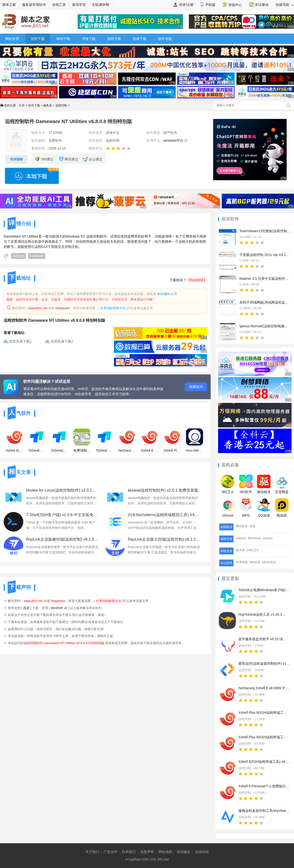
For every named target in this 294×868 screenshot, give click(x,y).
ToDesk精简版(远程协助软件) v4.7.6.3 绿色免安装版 (37, 440)
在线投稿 (202, 852)
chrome (228, 508)
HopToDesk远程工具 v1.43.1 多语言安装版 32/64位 (264, 614)
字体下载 (89, 39)
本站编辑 (163, 294)
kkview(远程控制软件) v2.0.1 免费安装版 (163, 490)
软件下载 (38, 39)
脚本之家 (9, 5)
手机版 (210, 5)
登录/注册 (186, 5)
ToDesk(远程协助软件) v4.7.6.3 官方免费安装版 (59, 440)
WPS (246, 508)
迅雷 (26, 608)
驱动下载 (63, 39)
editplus (241, 538)
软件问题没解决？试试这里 (47, 381)
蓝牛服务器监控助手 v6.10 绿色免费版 (264, 639)
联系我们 (129, 852)
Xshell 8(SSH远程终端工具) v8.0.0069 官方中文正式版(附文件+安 (264, 762)
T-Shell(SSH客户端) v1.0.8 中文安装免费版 (62, 515)
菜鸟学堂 (79, 5)
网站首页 (12, 39)
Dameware (37, 256)
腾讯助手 (242, 526)
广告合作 (110, 852)
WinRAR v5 (59, 608)
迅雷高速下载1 (20, 341)
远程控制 (61, 105)
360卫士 (228, 484)
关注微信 (262, 5)
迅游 (252, 526)
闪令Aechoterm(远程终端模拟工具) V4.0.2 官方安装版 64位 (164, 515)
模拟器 (282, 508)
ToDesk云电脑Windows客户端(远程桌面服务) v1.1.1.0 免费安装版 (264, 590)
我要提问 (196, 387)
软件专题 (165, 39)
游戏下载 (139, 39)
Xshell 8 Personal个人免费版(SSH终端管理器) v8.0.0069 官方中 (264, 786)
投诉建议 (184, 852)
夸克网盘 (242, 562)
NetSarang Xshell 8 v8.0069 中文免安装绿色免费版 (264, 688)
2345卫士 (253, 550)
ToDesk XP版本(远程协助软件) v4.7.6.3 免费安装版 (104, 440)
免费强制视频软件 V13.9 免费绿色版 (82, 440)
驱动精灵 (264, 484)
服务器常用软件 (34, 5)
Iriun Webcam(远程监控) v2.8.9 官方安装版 (195, 440)
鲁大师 (240, 550)
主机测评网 (100, 5)
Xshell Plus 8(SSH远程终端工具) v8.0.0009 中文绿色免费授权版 (264, 713)
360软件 (246, 484)
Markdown (254, 538)
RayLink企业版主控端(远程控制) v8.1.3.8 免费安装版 (164, 539)
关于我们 (92, 852)
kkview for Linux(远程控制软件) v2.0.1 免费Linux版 (62, 490)
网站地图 (165, 852)
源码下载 (114, 39)
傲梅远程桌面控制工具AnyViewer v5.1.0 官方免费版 (264, 811)
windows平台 (173, 140)
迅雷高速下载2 (62, 341)
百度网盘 (282, 484)
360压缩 (255, 562)
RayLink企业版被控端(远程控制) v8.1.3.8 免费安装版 (62, 539)
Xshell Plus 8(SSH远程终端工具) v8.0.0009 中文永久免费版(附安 (264, 737)
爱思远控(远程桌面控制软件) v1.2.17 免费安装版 (264, 664)
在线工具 (59, 5)
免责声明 (147, 852)
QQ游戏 (264, 508)
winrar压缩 (269, 562)
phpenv (268, 538)
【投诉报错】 (197, 280)
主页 (22, 105)
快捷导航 (285, 5)
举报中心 (235, 5)
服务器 (48, 105)
